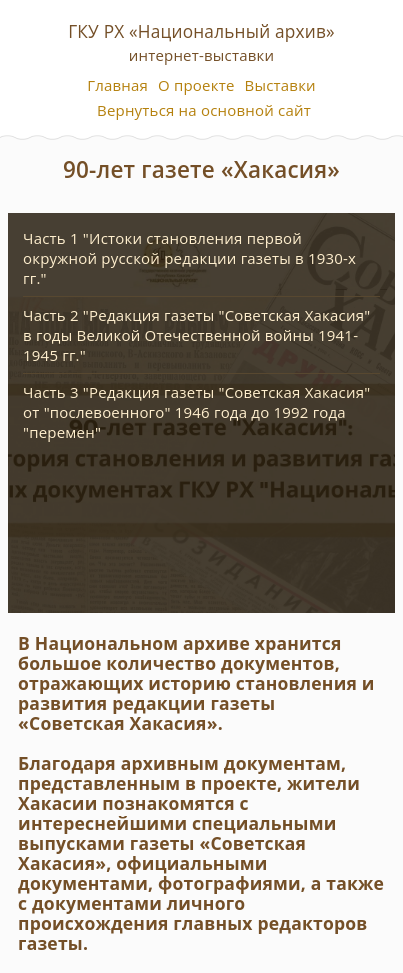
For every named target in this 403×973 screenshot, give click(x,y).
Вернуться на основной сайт (204, 110)
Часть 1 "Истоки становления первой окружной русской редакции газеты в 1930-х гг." (189, 258)
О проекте (196, 85)
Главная (117, 85)
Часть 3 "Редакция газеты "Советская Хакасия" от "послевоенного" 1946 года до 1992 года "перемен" (196, 412)
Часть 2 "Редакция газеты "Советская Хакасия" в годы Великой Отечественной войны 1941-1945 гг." (196, 335)
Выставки (280, 85)
